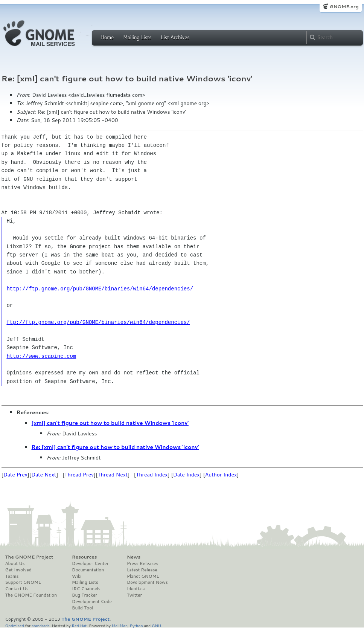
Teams (12, 576)
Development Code (92, 602)
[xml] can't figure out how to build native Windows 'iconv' (110, 423)
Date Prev (15, 475)
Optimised (15, 625)
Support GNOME (23, 582)
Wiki (77, 576)
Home (107, 37)
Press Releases (142, 563)
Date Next (44, 475)
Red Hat (79, 625)
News (134, 557)
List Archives (175, 37)
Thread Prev (79, 475)
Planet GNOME (143, 576)
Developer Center (90, 563)
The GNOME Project (29, 557)
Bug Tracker (85, 595)
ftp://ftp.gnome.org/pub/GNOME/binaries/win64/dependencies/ (98, 322)
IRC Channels (86, 589)
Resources (84, 557)
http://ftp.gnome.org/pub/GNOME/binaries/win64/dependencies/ (100, 289)
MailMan (120, 625)
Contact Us (17, 589)
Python (136, 625)
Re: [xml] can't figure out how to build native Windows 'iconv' (115, 447)
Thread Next (113, 475)
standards (41, 625)
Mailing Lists (137, 37)
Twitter (134, 595)
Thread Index (152, 475)
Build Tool (82, 608)
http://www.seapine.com (41, 356)
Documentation (88, 570)
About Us (15, 563)
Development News (147, 582)
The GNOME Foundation (31, 595)
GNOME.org (344, 7)
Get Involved (18, 570)
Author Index (221, 475)
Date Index (187, 475)
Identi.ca (136, 589)
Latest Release (142, 570)
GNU (156, 625)
